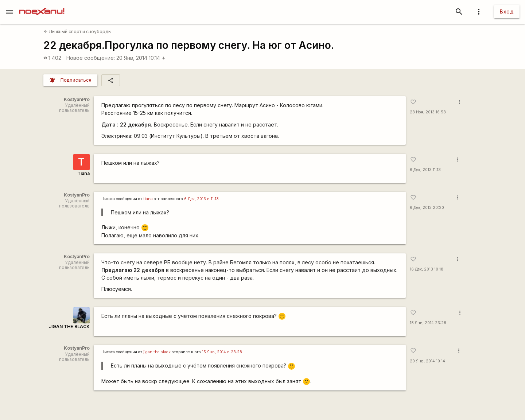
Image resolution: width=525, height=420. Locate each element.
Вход (507, 11)
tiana (148, 199)
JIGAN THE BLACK (69, 326)
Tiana (83, 173)
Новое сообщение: (91, 58)
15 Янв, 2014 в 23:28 (222, 352)
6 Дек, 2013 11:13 (425, 170)
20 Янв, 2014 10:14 (141, 58)
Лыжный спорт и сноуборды (78, 32)
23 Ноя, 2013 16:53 (428, 112)
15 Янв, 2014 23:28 (428, 323)
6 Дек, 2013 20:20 (427, 208)
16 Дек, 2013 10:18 (427, 269)
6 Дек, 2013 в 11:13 (201, 199)
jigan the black (157, 352)
